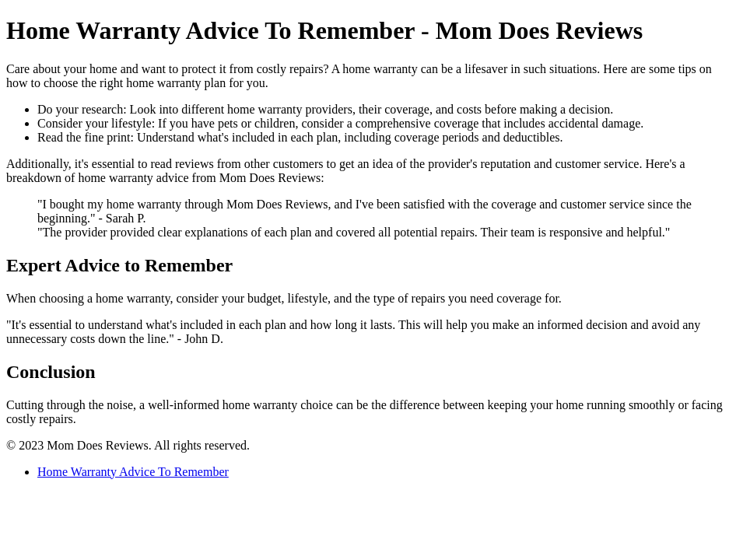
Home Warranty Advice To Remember (133, 472)
